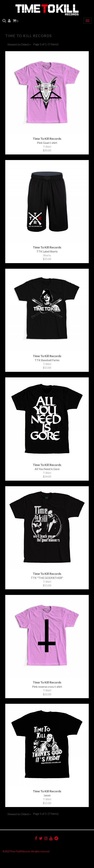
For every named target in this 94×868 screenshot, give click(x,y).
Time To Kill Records (29, 36)
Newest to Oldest (19, 44)
